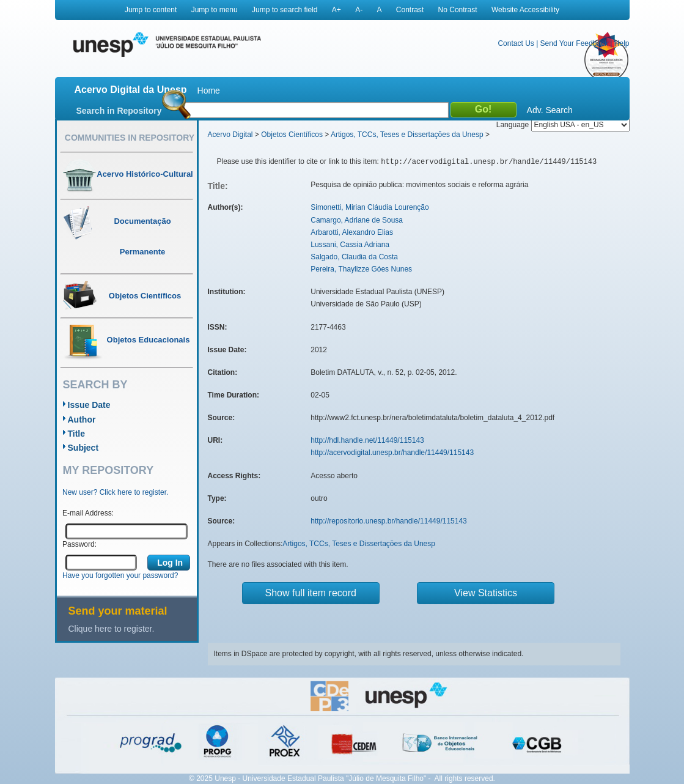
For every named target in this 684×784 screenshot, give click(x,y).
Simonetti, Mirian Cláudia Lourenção (370, 207)
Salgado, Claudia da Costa (354, 257)
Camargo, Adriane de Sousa (357, 220)
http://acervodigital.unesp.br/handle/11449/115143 (392, 453)
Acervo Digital (230, 135)
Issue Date (89, 405)
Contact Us (516, 43)
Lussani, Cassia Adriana (350, 245)
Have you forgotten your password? (120, 575)
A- (359, 10)
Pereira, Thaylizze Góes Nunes (361, 269)
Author (82, 420)
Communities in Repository (130, 138)
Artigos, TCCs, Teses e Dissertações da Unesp (407, 135)
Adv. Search (550, 110)
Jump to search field (285, 10)
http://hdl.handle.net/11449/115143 (367, 440)
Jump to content (151, 10)
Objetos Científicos (292, 135)
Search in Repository (119, 111)
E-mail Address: (88, 513)
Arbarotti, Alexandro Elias (352, 232)
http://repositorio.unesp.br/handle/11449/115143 (389, 521)
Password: (79, 544)
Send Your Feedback (574, 43)
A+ (336, 10)
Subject (83, 448)
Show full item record (311, 593)
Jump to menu (215, 10)
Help (622, 43)
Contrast (410, 10)
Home (209, 91)
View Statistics (486, 593)
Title (77, 434)
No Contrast (458, 10)
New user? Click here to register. (115, 492)
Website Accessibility (525, 10)
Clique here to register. (112, 629)
